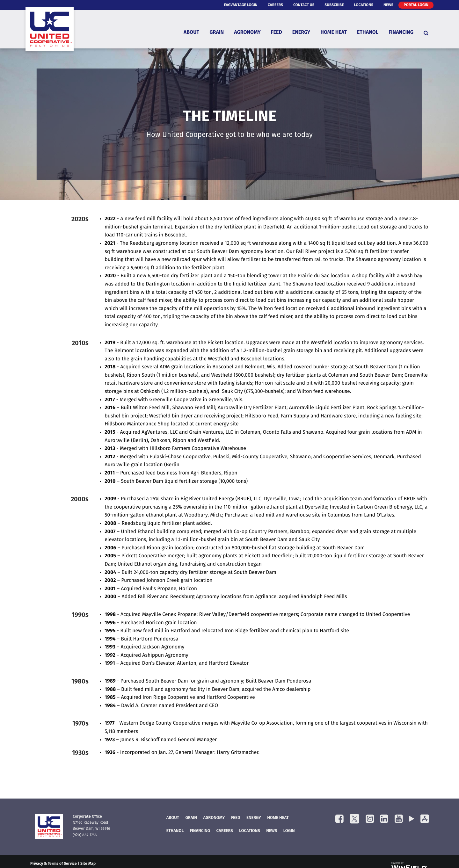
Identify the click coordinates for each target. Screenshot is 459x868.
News (388, 5)
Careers (275, 5)
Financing (401, 33)
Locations (364, 5)
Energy (301, 33)
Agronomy (247, 33)
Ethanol (368, 33)
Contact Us (304, 5)
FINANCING (200, 831)
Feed (277, 33)
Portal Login (416, 5)
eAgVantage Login (241, 5)
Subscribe (334, 5)
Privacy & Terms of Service (54, 864)
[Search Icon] (426, 33)
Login (289, 831)
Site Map (88, 864)
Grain (217, 33)
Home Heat (334, 33)
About (191, 33)
